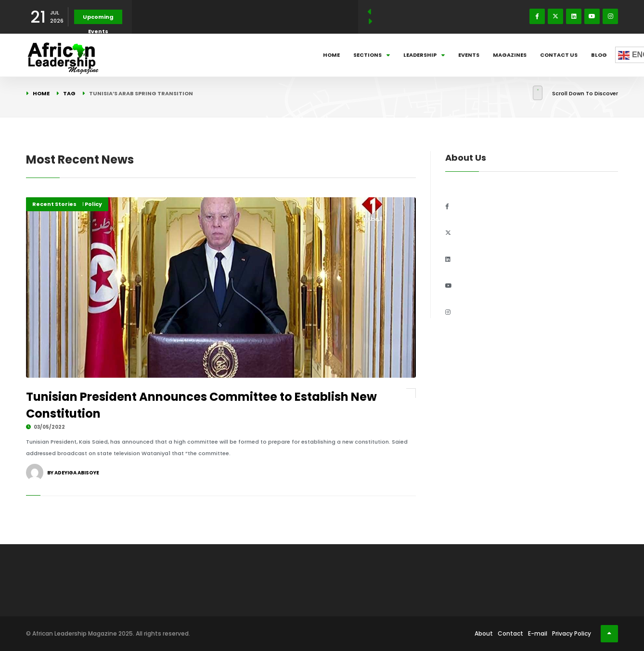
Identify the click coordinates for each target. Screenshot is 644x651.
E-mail (538, 633)
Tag (69, 93)
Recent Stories (54, 204)
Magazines (510, 55)
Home (331, 55)
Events (469, 55)
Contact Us (559, 55)
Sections (372, 55)
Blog (599, 55)
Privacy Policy (572, 633)
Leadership (424, 55)
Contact (510, 633)
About (484, 633)
